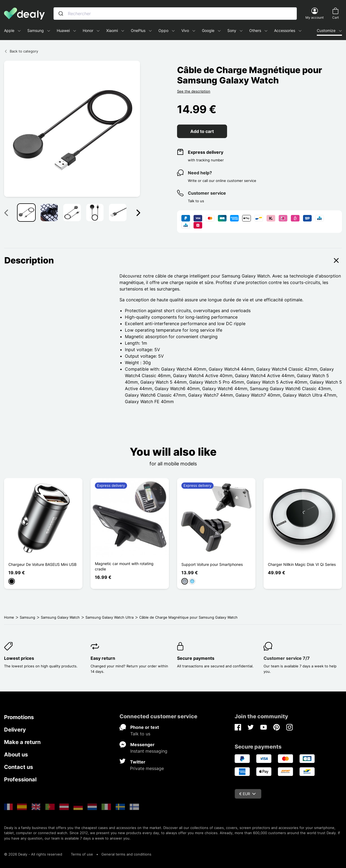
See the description (194, 91)
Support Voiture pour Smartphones (212, 564)
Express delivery (206, 152)
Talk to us (140, 734)
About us (16, 755)
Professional (20, 779)
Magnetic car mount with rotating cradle (124, 566)
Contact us (19, 767)
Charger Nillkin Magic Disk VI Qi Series (302, 564)
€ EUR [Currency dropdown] (247, 794)
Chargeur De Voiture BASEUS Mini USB (42, 564)
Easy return (103, 658)
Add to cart (202, 131)
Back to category (21, 51)
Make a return (22, 742)
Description (173, 260)
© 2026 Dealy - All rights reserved (33, 854)
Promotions (19, 717)
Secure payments (196, 658)
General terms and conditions (126, 854)
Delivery (15, 730)
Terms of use (82, 854)
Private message (147, 768)
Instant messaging (149, 751)
